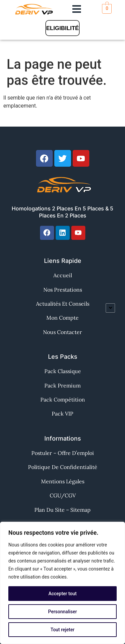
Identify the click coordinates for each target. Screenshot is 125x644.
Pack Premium (62, 385)
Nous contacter (62, 332)
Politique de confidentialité (63, 467)
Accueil (63, 275)
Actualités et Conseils (63, 304)
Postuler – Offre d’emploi (63, 453)
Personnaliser (62, 612)
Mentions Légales (63, 481)
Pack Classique (63, 371)
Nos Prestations (63, 290)
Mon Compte (62, 318)
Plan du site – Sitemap (62, 510)
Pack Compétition (63, 399)
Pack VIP (62, 414)
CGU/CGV (63, 495)
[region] (62, 583)
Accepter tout (62, 594)
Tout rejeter (63, 630)
